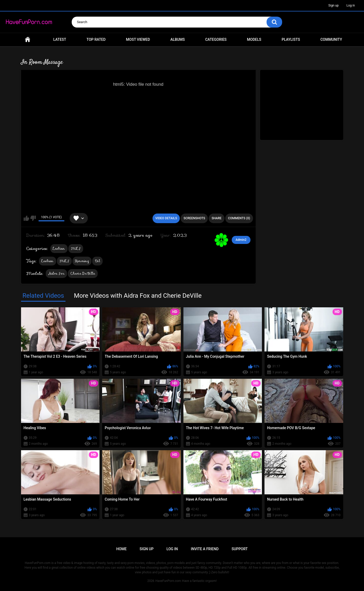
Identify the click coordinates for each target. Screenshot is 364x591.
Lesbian (59, 248)
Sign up (334, 5)
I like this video (26, 218)
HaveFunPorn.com (168, 581)
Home (28, 40)
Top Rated (96, 39)
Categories (216, 39)
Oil (97, 261)
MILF (76, 248)
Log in (351, 5)
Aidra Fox (57, 273)
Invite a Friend (205, 549)
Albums (178, 39)
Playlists (291, 39)
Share (216, 218)
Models (254, 39)
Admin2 (241, 240)
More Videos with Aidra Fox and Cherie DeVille (138, 296)
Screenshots (194, 218)
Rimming (82, 261)
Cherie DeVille (83, 273)
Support (240, 549)
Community (331, 39)
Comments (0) (239, 218)
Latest (60, 39)
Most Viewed (138, 39)
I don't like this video (33, 218)
